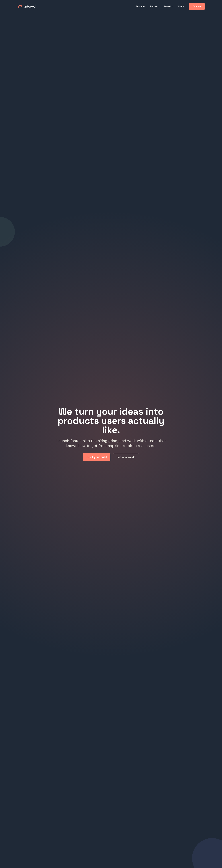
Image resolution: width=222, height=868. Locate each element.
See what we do (126, 459)
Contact (197, 6)
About (181, 6)
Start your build (97, 459)
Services (140, 6)
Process (154, 6)
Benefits (168, 6)
